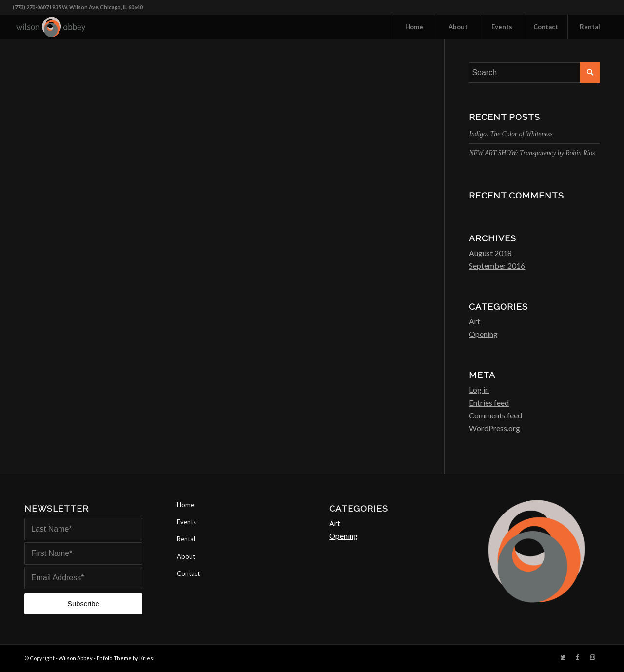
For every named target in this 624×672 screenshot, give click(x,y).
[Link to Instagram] (592, 657)
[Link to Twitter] (563, 657)
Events (186, 522)
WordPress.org (495, 428)
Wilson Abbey (76, 658)
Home (185, 505)
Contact (188, 573)
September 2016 (497, 266)
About (186, 556)
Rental (186, 539)
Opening (483, 334)
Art (475, 321)
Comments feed (496, 415)
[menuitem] (414, 27)
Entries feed (489, 403)
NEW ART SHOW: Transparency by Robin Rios (532, 153)
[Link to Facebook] (578, 657)
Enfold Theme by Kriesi (126, 658)
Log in (479, 389)
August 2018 (490, 253)
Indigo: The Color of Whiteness (511, 134)
